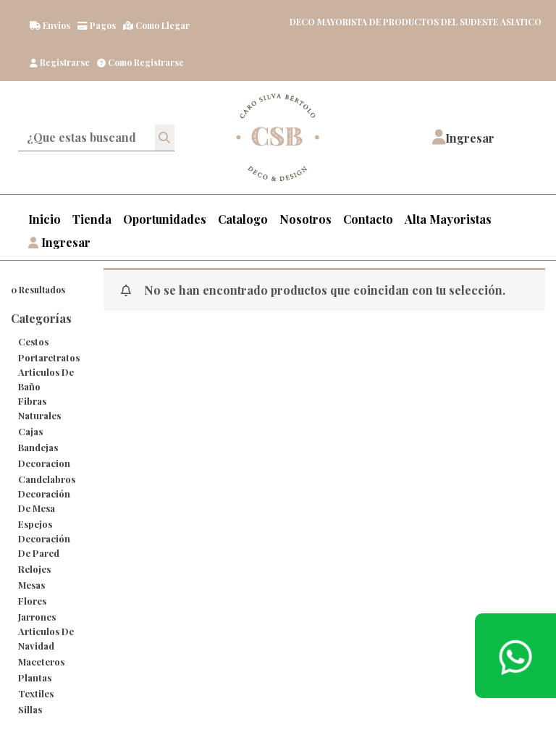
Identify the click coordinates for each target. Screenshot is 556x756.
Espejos (35, 524)
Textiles (36, 693)
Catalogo (243, 219)
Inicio (45, 219)
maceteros (41, 661)
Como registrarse (140, 62)
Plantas (35, 677)
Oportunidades (165, 219)
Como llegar (156, 25)
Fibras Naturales (39, 408)
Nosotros (306, 219)
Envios (50, 25)
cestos (33, 341)
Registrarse (60, 62)
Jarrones (37, 617)
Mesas (31, 585)
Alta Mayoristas (448, 219)
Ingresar (59, 242)
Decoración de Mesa (44, 501)
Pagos (97, 25)
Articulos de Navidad (46, 638)
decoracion (44, 463)
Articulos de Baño (46, 379)
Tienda (92, 219)
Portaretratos (49, 357)
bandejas (38, 447)
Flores (32, 601)
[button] (463, 138)
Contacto (368, 219)
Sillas (30, 709)
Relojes (34, 569)
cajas (30, 431)
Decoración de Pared (44, 546)
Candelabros (47, 479)
